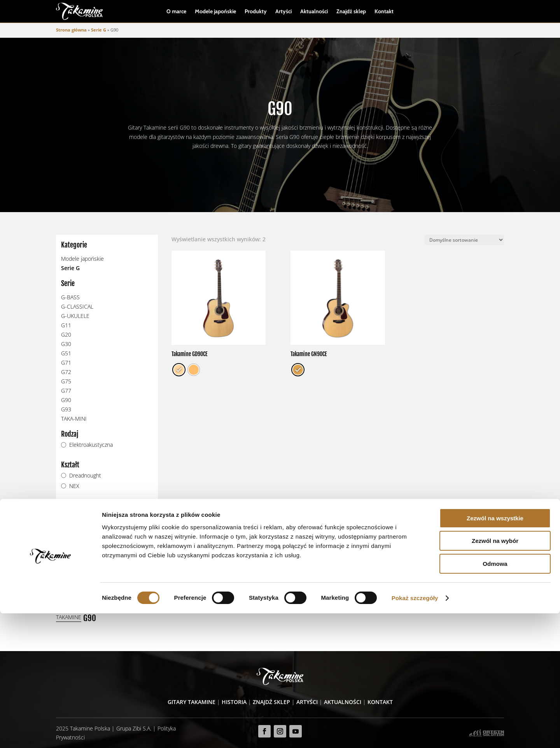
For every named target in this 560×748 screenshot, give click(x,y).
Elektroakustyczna (91, 445)
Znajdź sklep (351, 12)
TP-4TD (78, 517)
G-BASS (70, 298)
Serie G (99, 30)
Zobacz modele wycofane (101, 566)
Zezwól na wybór (495, 676)
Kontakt (384, 12)
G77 (66, 391)
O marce (176, 12)
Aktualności (314, 12)
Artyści (283, 12)
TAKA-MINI (74, 419)
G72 (66, 372)
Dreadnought (85, 475)
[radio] (179, 370)
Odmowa (495, 698)
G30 (66, 344)
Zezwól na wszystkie (495, 653)
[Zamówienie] (464, 240)
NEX (74, 486)
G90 (66, 400)
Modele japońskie (215, 12)
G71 (66, 363)
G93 (66, 410)
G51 (66, 354)
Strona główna (71, 30)
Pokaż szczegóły (415, 733)
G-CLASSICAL (77, 307)
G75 (66, 382)
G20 (66, 335)
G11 (66, 326)
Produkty (256, 12)
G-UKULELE (75, 316)
